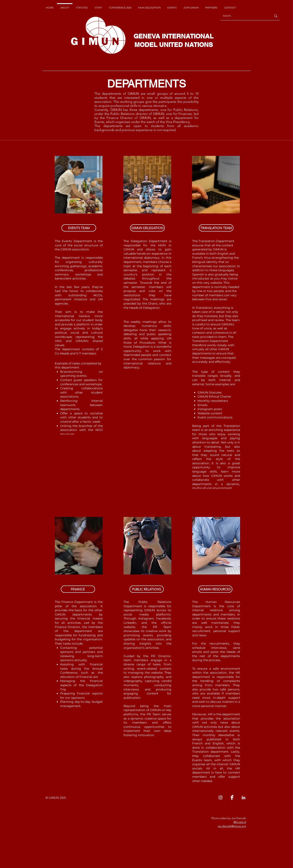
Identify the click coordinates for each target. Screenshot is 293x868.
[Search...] (243, 16)
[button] (79, 228)
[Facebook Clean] (232, 797)
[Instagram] (220, 797)
